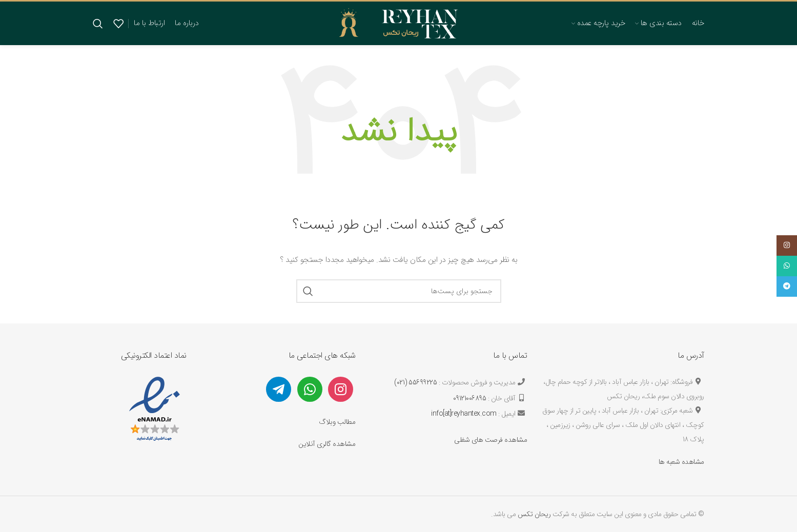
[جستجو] (98, 24)
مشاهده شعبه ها (681, 462)
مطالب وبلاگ (337, 422)
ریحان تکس (534, 514)
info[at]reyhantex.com (464, 414)
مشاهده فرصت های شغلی (491, 440)
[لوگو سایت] (398, 23)
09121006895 (470, 398)
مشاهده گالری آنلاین (327, 444)
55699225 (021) (415, 382)
